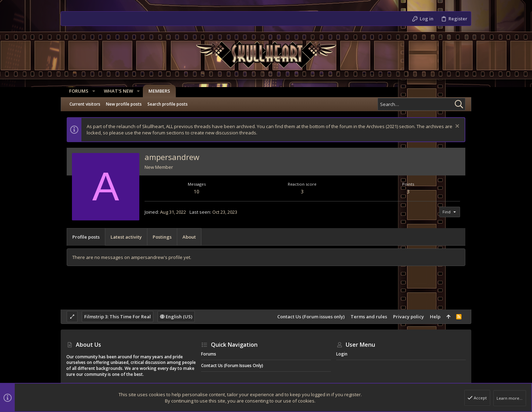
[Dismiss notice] (456, 127)
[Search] (421, 104)
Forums (209, 354)
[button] (91, 91)
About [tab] (189, 237)
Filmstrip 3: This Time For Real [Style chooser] (118, 317)
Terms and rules (369, 317)
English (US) (176, 317)
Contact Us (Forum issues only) (311, 317)
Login (342, 354)
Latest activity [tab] (126, 237)
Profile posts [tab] (86, 237)
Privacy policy (408, 317)
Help (435, 317)
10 (197, 191)
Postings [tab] (162, 237)
